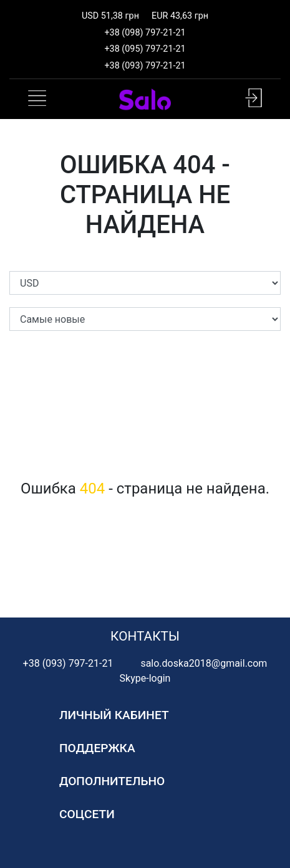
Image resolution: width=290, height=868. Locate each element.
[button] (254, 98)
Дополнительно (112, 781)
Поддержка (97, 748)
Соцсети (87, 814)
